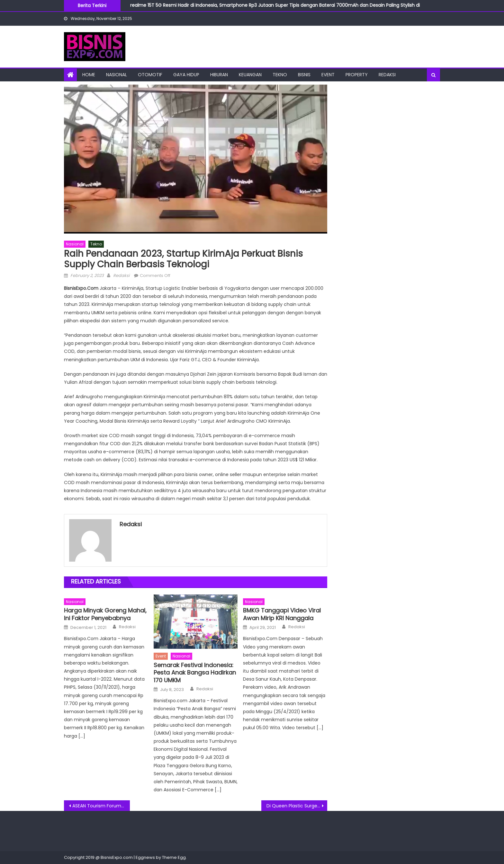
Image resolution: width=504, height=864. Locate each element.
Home (89, 75)
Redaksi (387, 75)
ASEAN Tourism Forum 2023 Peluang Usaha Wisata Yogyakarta (101, 806)
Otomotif (150, 75)
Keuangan (250, 75)
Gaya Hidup (186, 75)
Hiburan (219, 75)
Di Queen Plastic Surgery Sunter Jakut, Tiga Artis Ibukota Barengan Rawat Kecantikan (297, 806)
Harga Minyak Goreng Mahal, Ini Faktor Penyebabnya (105, 614)
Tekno (280, 75)
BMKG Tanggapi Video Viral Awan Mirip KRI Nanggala (282, 614)
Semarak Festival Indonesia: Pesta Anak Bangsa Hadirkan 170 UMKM (195, 673)
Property (357, 75)
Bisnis (304, 75)
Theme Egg (174, 857)
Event (328, 75)
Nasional (117, 75)
